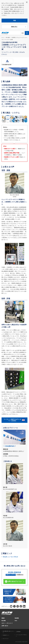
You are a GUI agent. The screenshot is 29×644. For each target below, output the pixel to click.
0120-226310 (14, 572)
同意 (15, 20)
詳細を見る (14, 27)
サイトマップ (5, 639)
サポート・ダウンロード (7, 623)
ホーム (3, 38)
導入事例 (8, 38)
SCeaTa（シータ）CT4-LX (10, 557)
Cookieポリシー (6, 635)
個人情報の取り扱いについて (8, 632)
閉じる (27, 2)
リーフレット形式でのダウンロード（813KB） (14, 420)
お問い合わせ (5, 626)
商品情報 (17, 618)
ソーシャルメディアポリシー (21, 636)
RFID (16, 621)
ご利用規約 (18, 632)
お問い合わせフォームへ (15, 581)
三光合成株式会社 (10, 446)
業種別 (3, 618)
